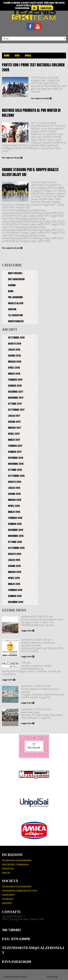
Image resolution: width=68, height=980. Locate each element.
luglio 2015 (14, 560)
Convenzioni (8, 899)
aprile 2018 (14, 368)
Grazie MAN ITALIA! (30, 712)
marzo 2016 (14, 512)
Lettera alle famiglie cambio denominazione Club (36, 667)
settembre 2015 (16, 548)
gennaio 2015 (15, 596)
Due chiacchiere (16, 279)
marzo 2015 (14, 584)
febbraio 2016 (15, 518)
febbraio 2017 (15, 446)
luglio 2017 (14, 416)
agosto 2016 (15, 482)
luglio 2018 (14, 350)
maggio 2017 (15, 428)
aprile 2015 (14, 578)
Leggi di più (46, 8)
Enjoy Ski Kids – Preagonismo (15, 864)
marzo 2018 (14, 374)
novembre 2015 (16, 536)
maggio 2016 (15, 500)
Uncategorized (16, 321)
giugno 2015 (14, 566)
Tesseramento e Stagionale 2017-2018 (20, 890)
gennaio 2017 (15, 452)
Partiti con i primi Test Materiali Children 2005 (33, 67)
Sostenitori (7, 903)
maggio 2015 (15, 572)
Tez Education (15, 315)
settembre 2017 (16, 410)
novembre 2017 (16, 398)
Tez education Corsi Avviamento (17, 860)
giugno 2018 (14, 356)
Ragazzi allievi (16, 303)
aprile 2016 (14, 506)
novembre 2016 (16, 464)
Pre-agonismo (15, 297)
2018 (17, 55)
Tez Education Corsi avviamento (17, 886)
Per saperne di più (40, 98)
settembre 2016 (16, 476)
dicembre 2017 (16, 392)
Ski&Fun (12, 309)
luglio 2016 (14, 488)
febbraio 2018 (15, 380)
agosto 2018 (15, 344)
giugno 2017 (14, 422)
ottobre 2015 (15, 542)
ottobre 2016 (15, 470)
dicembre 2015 (16, 530)
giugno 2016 (14, 494)
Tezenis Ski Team (12, 977)
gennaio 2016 (15, 524)
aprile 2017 (14, 434)
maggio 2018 (15, 362)
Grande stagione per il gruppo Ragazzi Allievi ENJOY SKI (30, 172)
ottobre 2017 (15, 404)
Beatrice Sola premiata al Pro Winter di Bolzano (31, 113)
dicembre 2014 (16, 602)
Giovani (12, 285)
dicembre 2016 (16, 458)
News (11, 291)
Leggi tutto (26, 630)
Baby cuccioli (15, 273)
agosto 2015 (15, 554)
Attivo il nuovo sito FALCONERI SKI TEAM (42, 620)
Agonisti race (8, 868)
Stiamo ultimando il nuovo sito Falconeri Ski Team (38, 644)
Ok (34, 8)
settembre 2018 (16, 338)
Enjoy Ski (6, 872)
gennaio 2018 (15, 386)
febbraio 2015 (15, 590)
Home (7, 55)
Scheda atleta (8, 894)
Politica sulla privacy (37, 977)
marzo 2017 (14, 440)
